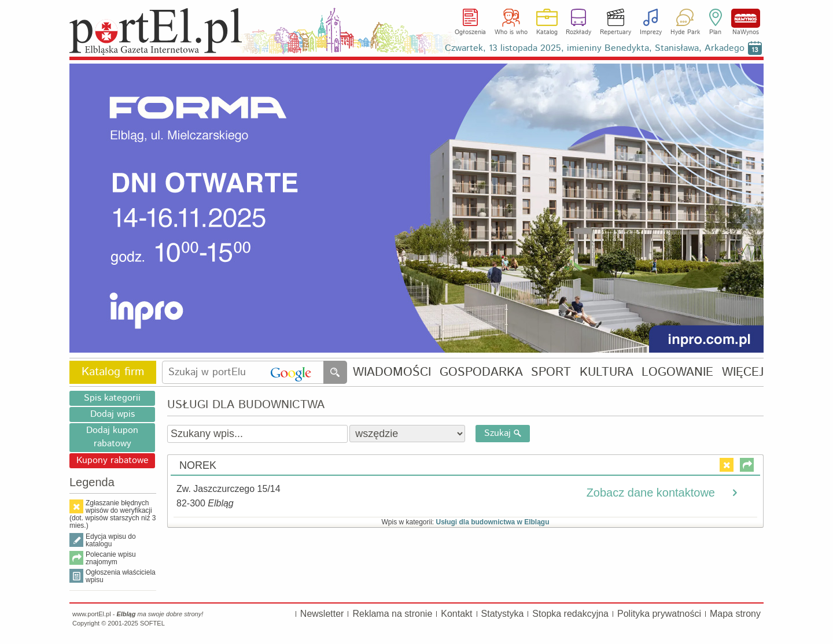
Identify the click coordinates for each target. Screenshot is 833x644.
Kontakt (456, 614)
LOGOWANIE (677, 373)
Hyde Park (685, 32)
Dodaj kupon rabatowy (112, 437)
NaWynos (746, 18)
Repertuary (615, 32)
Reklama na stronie (392, 614)
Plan (715, 32)
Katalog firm (113, 372)
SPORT (551, 373)
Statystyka (503, 614)
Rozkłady (578, 32)
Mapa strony (735, 614)
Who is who (511, 32)
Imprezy (651, 32)
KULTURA (607, 373)
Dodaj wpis (113, 414)
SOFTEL (152, 623)
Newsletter (322, 614)
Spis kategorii (112, 398)
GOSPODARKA (481, 373)
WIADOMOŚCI (392, 373)
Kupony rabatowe (113, 460)
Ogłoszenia (470, 32)
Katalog (547, 32)
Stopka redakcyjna (570, 614)
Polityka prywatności (659, 614)
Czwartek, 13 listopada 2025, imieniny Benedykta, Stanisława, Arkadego (595, 48)
